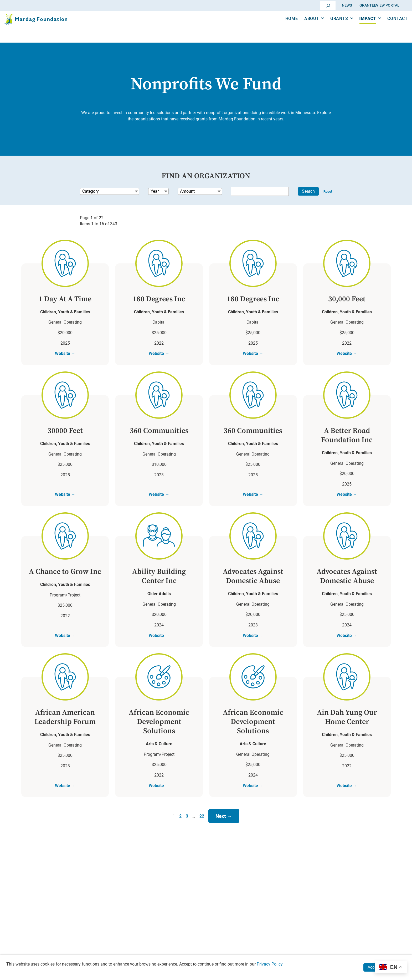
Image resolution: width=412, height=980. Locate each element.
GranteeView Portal (379, 5)
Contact (389, 26)
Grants (331, 26)
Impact (359, 26)
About (303, 26)
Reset (328, 192)
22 (202, 818)
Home (283, 26)
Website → (65, 354)
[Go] (328, 5)
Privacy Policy (270, 964)
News (347, 5)
